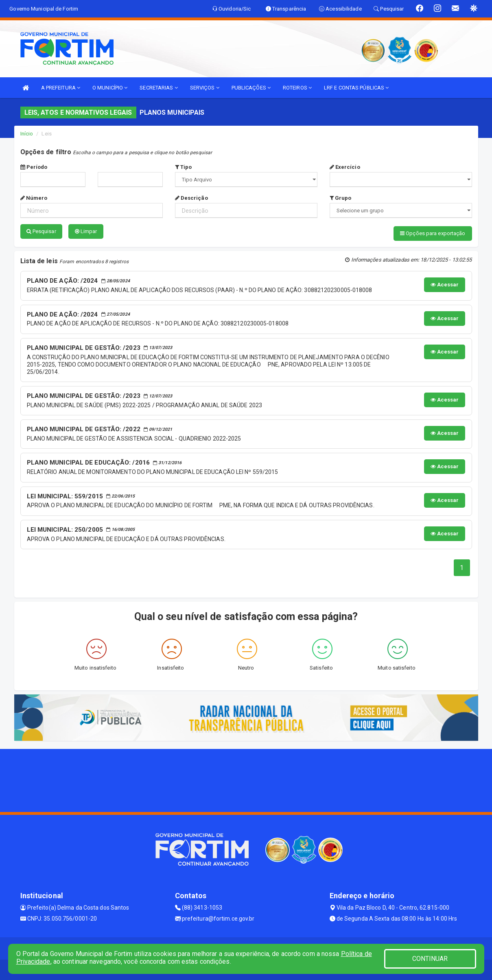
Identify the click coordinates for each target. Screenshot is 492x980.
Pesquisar (41, 231)
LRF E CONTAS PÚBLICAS (356, 88)
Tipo (184, 167)
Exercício (345, 167)
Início (27, 134)
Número (34, 198)
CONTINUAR (430, 959)
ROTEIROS (297, 88)
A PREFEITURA (61, 88)
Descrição (191, 198)
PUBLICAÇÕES (251, 88)
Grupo (341, 198)
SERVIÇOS (205, 88)
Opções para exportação (433, 233)
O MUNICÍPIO (110, 88)
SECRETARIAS (159, 88)
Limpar (86, 231)
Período (34, 167)
